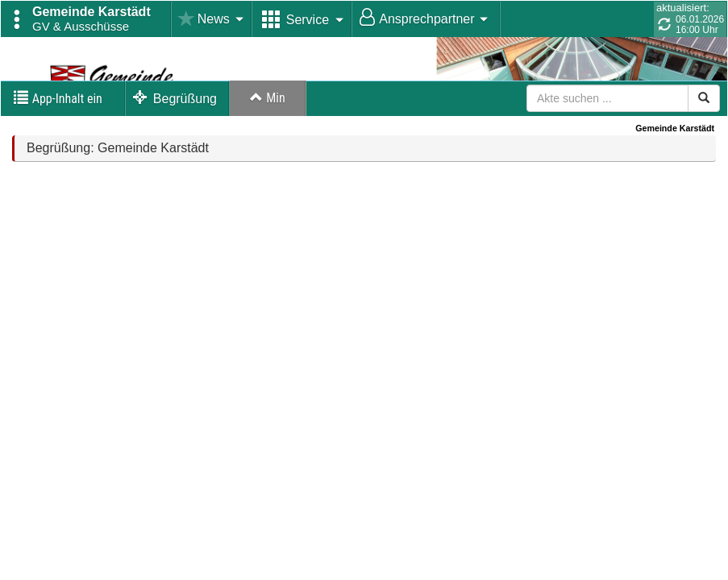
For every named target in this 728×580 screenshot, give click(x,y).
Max (268, 145)
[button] (86, 19)
